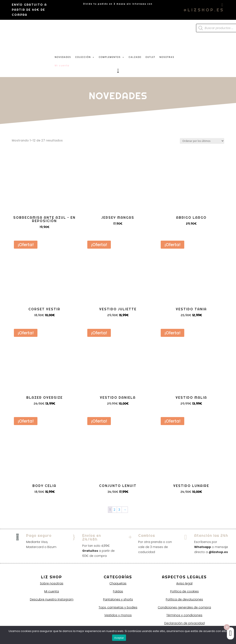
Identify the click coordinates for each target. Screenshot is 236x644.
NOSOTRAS (167, 57)
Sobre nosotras (52, 583)
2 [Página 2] (114, 510)
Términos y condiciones (184, 615)
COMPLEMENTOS (112, 56)
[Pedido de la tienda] (202, 141)
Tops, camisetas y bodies (118, 607)
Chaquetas (118, 583)
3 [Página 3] (119, 510)
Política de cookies (184, 591)
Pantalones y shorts (118, 599)
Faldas (118, 591)
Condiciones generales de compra (184, 607)
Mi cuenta (52, 591)
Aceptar (119, 638)
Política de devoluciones (184, 599)
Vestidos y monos (118, 615)
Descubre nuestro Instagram (52, 599)
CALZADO (135, 57)
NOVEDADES (63, 57)
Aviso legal (184, 583)
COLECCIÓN (85, 56)
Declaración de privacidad (184, 623)
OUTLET (150, 57)
